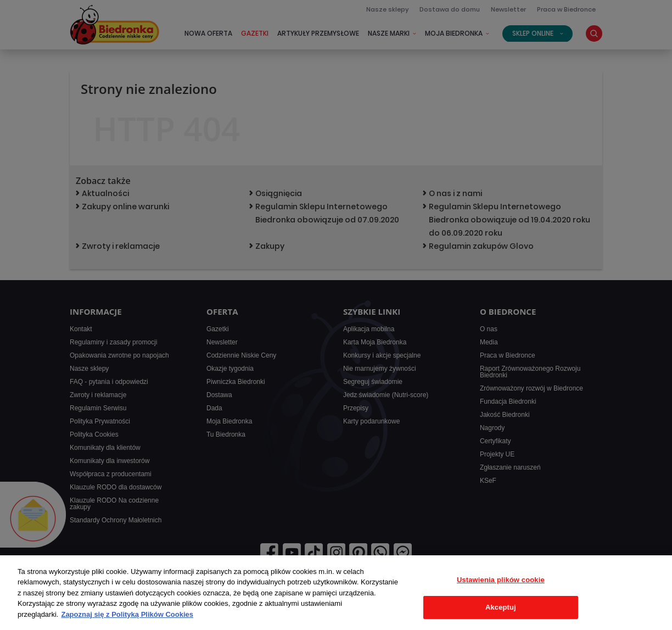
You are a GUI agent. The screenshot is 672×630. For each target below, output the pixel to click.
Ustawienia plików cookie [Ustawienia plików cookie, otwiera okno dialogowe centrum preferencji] (501, 580)
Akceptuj (501, 607)
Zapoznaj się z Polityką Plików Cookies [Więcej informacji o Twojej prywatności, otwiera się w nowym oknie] (127, 614)
